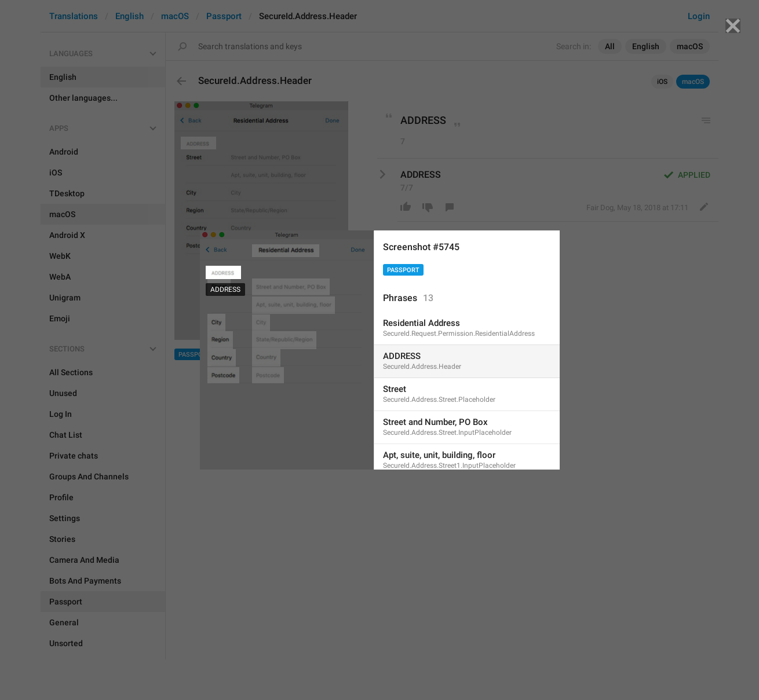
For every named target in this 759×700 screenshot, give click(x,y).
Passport (403, 270)
